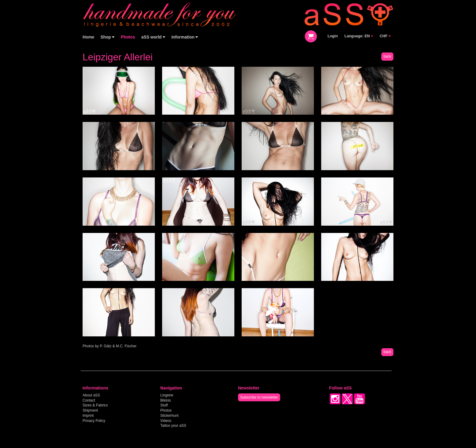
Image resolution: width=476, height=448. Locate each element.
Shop (107, 37)
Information (185, 37)
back (387, 56)
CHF (385, 36)
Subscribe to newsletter (259, 397)
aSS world (153, 37)
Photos (128, 37)
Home (88, 37)
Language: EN (359, 36)
